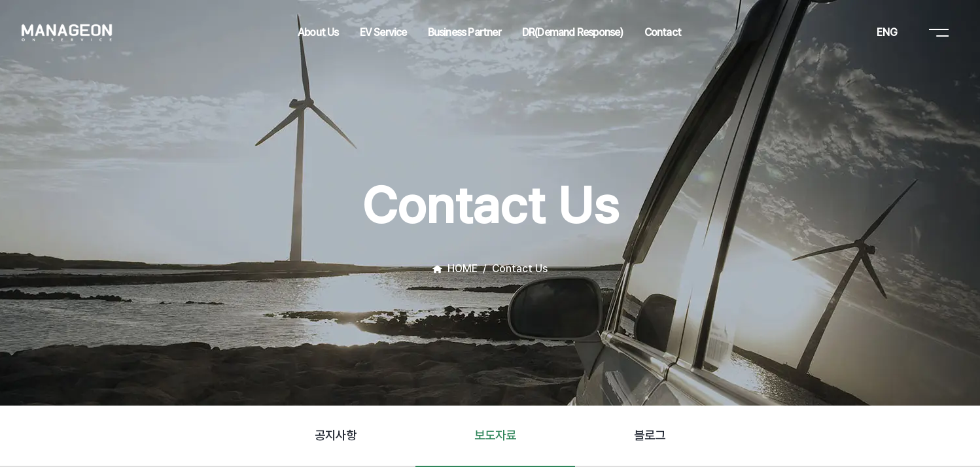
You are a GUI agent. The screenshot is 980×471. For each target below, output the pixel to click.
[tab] (336, 436)
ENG (887, 32)
